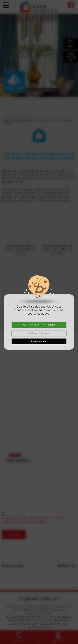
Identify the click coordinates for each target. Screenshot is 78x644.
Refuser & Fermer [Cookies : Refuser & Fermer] (39, 333)
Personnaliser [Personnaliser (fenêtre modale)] (39, 341)
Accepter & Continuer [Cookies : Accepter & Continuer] (39, 325)
